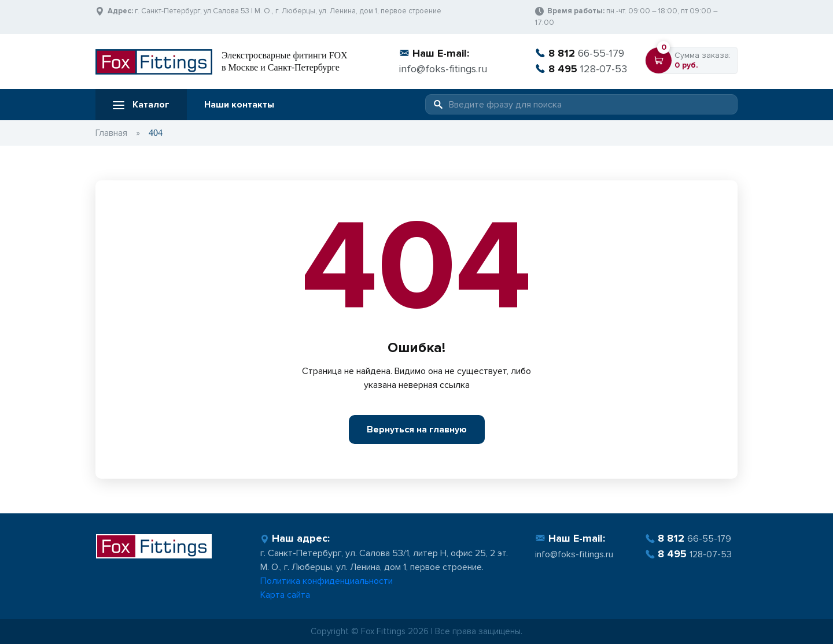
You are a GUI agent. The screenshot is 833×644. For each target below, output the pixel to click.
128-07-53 (581, 69)
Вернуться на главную (417, 430)
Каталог (141, 105)
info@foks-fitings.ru (443, 69)
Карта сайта (285, 595)
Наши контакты (239, 105)
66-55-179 (580, 53)
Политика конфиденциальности (327, 581)
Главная (111, 133)
